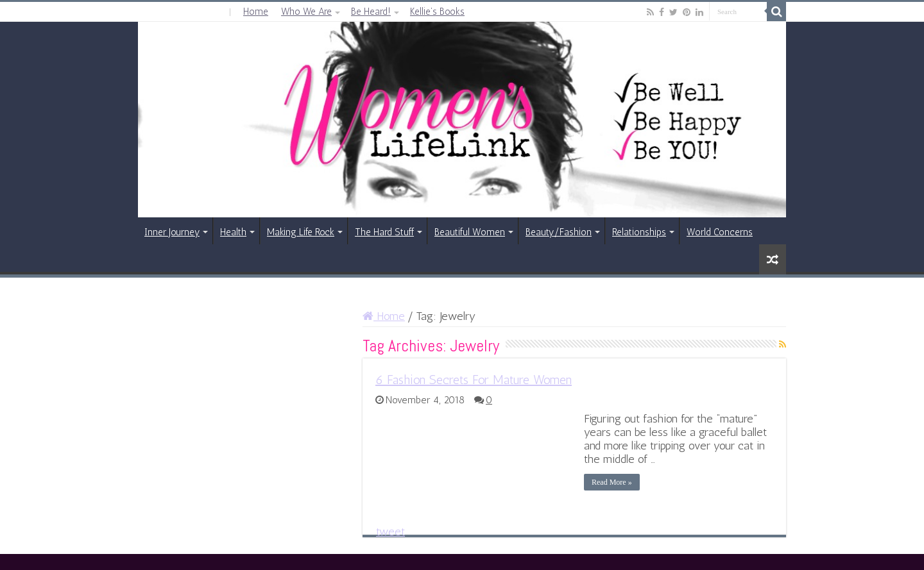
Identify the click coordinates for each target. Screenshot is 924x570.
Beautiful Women (470, 232)
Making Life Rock (301, 232)
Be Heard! (371, 12)
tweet (390, 532)
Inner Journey (172, 232)
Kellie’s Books (437, 12)
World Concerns (720, 232)
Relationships (639, 232)
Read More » (612, 482)
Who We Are (306, 12)
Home (256, 12)
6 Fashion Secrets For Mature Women (474, 380)
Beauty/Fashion (559, 232)
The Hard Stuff (384, 232)
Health (233, 232)
